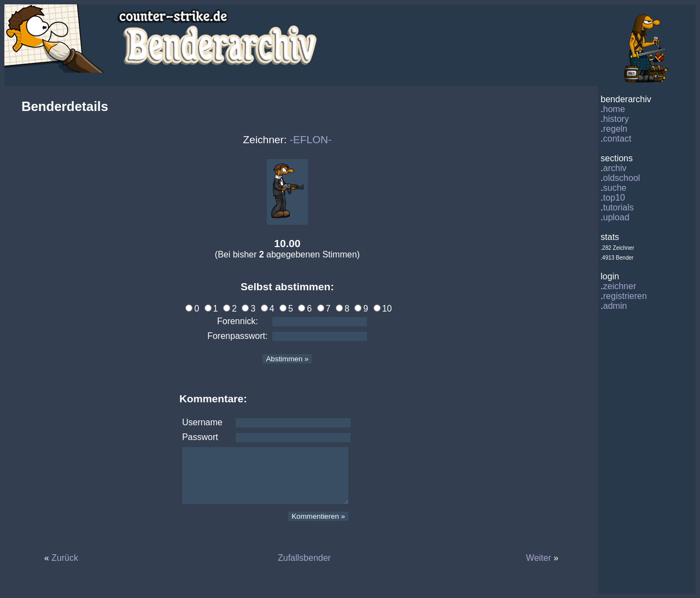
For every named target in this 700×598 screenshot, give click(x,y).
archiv (615, 168)
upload (616, 217)
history (616, 119)
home (614, 109)
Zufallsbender (304, 558)
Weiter (539, 558)
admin (615, 306)
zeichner (620, 286)
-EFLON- (311, 140)
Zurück (65, 558)
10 (383, 309)
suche (615, 188)
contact (617, 139)
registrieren (625, 296)
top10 (614, 198)
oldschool (622, 178)
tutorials (619, 207)
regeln (615, 129)
